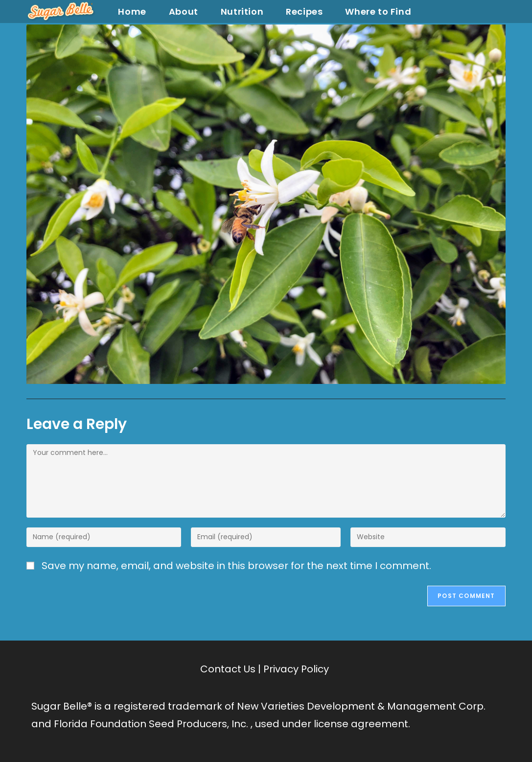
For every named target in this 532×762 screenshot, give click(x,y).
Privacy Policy (296, 669)
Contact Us (228, 669)
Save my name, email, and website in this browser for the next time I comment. (236, 566)
